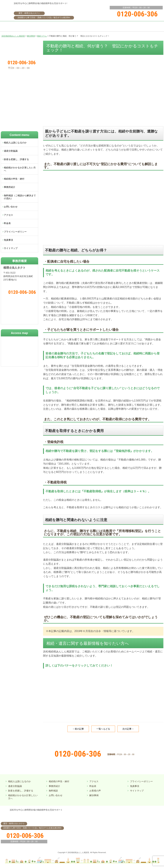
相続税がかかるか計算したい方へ (20, 169)
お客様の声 (95, 791)
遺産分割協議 (11, 151)
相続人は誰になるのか (15, 143)
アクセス (8, 215)
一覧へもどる (103, 729)
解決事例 (94, 795)
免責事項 (8, 240)
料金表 (7, 223)
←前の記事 (78, 729)
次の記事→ (128, 729)
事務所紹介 (10, 187)
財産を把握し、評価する (16, 159)
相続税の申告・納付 (14, 179)
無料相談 (53, 791)
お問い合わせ (11, 207)
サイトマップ (11, 248)
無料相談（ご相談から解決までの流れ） (20, 197)
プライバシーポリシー (15, 232)
